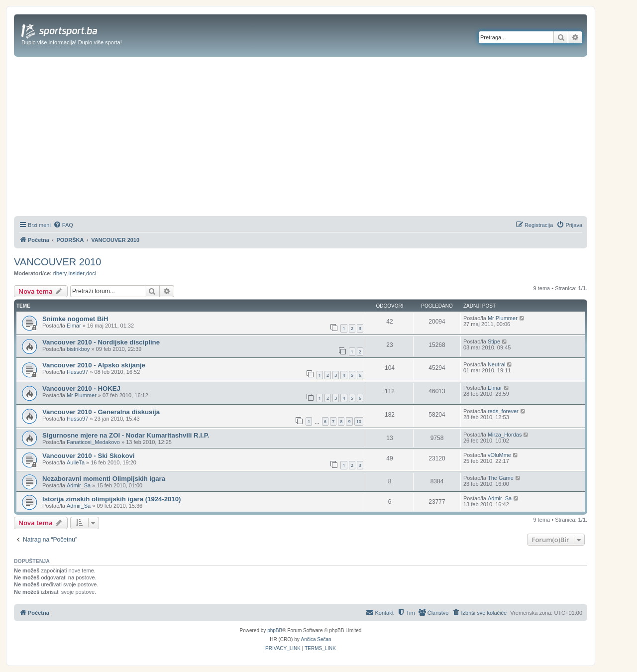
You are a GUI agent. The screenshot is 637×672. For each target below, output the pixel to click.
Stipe (494, 341)
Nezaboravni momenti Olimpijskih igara (104, 479)
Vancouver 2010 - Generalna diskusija (101, 412)
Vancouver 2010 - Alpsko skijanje (94, 365)
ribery (60, 273)
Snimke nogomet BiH (75, 319)
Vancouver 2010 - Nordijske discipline (101, 342)
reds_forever (503, 411)
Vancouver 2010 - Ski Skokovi (88, 456)
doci (91, 273)
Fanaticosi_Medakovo (93, 442)
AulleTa (76, 462)
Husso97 (77, 372)
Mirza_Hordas (505, 435)
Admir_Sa (79, 485)
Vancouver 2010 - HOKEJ (81, 389)
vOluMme (499, 455)
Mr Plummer (503, 318)
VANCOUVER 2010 (57, 262)
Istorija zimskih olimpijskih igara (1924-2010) (112, 499)
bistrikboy (78, 349)
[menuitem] (63, 225)
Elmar (74, 326)
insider (76, 273)
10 (359, 421)
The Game (501, 478)
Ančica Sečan (316, 639)
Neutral (496, 364)
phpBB (275, 630)
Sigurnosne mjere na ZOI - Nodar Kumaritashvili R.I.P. (126, 435)
